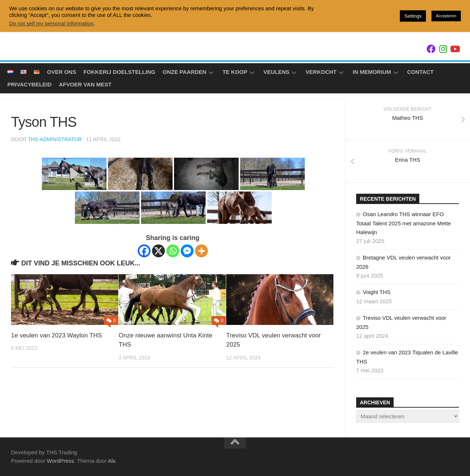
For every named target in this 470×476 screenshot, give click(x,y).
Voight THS (377, 292)
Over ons (62, 72)
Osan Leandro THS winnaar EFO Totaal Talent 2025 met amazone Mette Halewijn (404, 223)
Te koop (235, 72)
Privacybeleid (30, 84)
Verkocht (321, 72)
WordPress (61, 461)
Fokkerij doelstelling (119, 72)
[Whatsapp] (173, 251)
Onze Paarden (185, 72)
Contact (420, 72)
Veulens (276, 72)
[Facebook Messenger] (187, 251)
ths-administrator (55, 139)
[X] (158, 251)
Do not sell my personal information (51, 24)
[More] (201, 251)
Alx (112, 461)
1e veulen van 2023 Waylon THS (57, 335)
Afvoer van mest (85, 84)
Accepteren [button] (446, 16)
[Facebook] (144, 251)
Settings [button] (413, 16)
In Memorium (372, 72)
